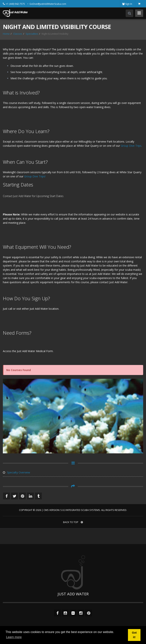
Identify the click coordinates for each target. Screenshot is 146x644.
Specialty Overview (16, 472)
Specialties (32, 34)
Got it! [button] (134, 635)
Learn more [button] (14, 637)
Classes (18, 34)
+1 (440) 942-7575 (16, 4)
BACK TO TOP (73, 522)
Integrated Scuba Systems (83, 510)
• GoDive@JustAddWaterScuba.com (47, 4)
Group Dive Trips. (131, 146)
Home (6, 34)
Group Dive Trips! (35, 176)
